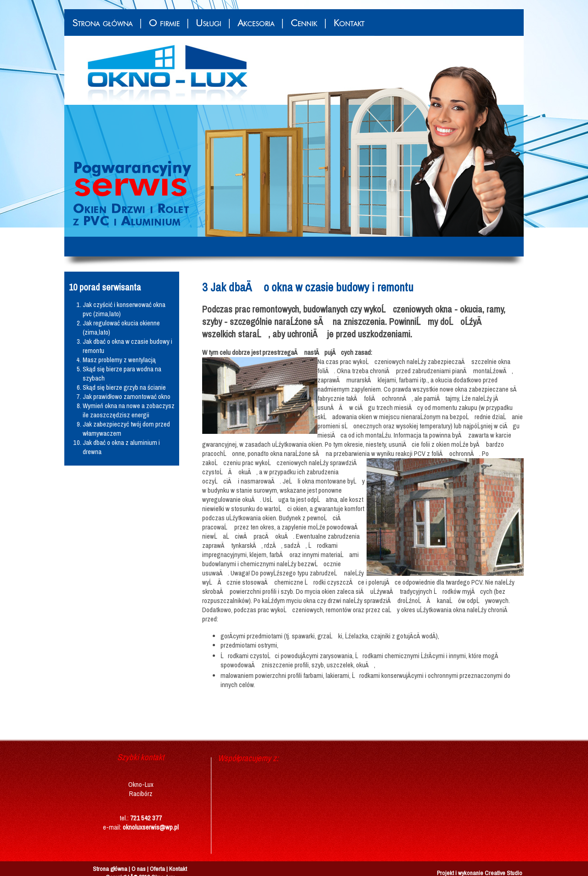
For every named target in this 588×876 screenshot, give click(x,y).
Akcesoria (255, 23)
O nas (139, 869)
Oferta (157, 869)
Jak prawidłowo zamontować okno (127, 397)
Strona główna (102, 23)
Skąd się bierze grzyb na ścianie (124, 387)
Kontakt (350, 23)
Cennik (303, 23)
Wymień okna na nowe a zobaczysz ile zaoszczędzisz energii (129, 410)
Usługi (208, 23)
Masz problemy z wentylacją (119, 360)
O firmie (164, 23)
